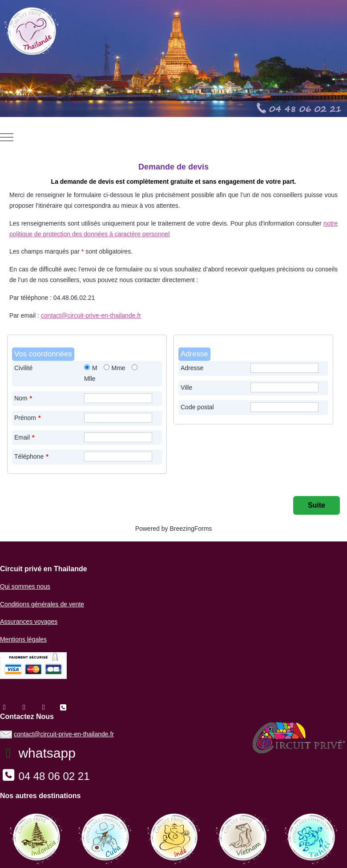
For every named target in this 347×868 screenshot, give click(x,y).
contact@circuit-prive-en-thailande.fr (91, 315)
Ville (186, 388)
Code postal (197, 407)
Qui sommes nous (25, 586)
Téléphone (31, 456)
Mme (119, 368)
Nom (23, 398)
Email (24, 437)
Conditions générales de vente (42, 604)
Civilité (23, 368)
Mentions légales (23, 639)
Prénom (27, 418)
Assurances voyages (29, 622)
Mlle (90, 379)
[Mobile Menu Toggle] (7, 137)
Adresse (192, 368)
